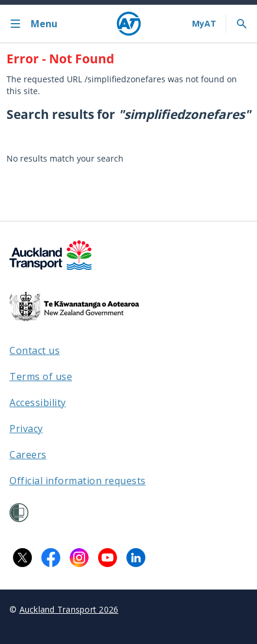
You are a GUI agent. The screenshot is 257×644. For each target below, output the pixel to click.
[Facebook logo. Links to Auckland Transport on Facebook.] (51, 558)
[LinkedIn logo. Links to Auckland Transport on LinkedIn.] (136, 558)
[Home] (129, 24)
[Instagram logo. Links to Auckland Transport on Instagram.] (79, 558)
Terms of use (41, 376)
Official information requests (78, 481)
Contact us (35, 350)
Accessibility (38, 402)
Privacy (26, 429)
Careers (28, 455)
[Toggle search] (242, 24)
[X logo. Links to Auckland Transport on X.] (22, 558)
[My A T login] (204, 24)
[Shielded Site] (19, 513)
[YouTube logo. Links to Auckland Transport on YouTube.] (108, 558)
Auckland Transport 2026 (69, 609)
